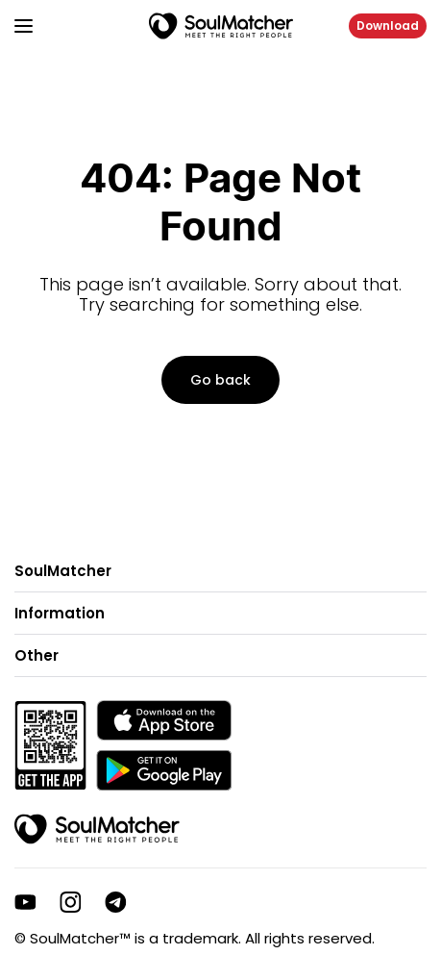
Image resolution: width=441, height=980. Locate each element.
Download (388, 25)
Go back (220, 380)
